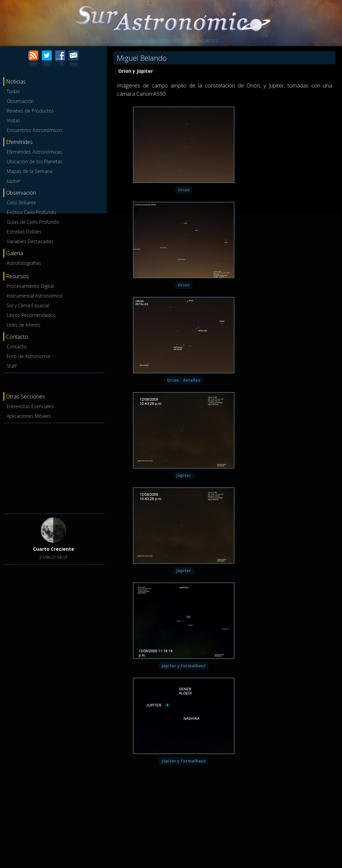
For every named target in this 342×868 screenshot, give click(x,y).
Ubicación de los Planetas (35, 161)
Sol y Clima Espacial (28, 305)
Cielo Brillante (21, 203)
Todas (13, 91)
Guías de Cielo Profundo (33, 222)
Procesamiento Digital (30, 286)
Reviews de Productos (30, 111)
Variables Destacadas (30, 241)
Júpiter (14, 181)
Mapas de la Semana (30, 171)
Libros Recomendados (31, 315)
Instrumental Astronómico (35, 296)
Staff (12, 366)
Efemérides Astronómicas (34, 152)
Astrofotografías (24, 263)
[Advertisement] (53, 467)
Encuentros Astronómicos (35, 130)
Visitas (14, 120)
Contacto (17, 346)
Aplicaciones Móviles (29, 416)
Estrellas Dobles (24, 232)
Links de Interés (24, 325)
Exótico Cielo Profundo (31, 212)
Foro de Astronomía (28, 356)
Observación (20, 101)
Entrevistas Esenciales (30, 406)
